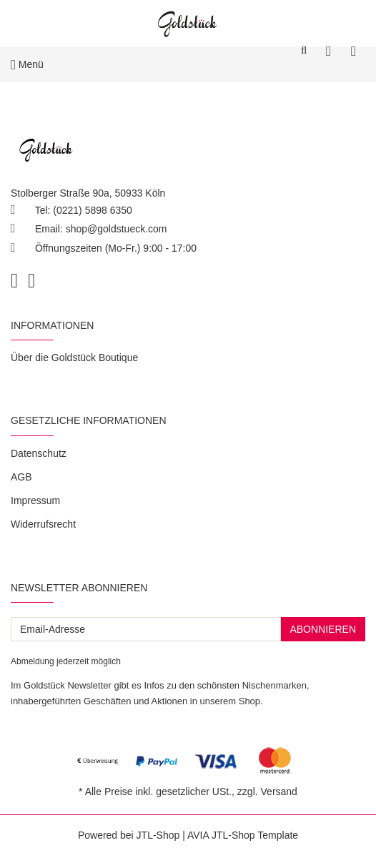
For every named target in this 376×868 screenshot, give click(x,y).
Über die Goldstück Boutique (74, 357)
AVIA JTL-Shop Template (243, 835)
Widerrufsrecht (43, 524)
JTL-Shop (158, 835)
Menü (27, 64)
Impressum (35, 500)
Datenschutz (39, 453)
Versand (279, 791)
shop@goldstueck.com (117, 229)
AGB (21, 477)
